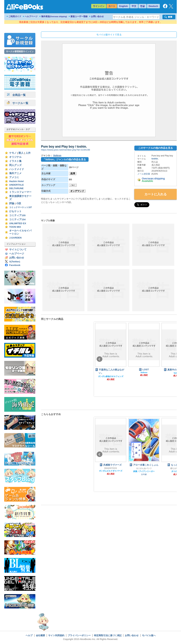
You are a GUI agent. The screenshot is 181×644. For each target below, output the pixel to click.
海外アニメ (15, 173)
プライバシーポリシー (79, 635)
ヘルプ (29, 635)
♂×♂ (73, 185)
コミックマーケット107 (21, 207)
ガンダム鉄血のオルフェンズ (111, 376)
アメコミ (14, 177)
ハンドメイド (17, 169)
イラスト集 (15, 161)
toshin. (155, 159)
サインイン (99, 6)
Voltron (57, 155)
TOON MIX (15, 227)
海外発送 (54, 16)
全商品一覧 (16, 95)
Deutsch (153, 6)
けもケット (15, 211)
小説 (19, 203)
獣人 (21, 153)
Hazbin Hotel (16, 181)
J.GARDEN (15, 238)
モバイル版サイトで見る (109, 35)
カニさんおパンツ (144, 468)
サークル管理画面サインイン (20, 51)
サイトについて (18, 250)
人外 (28, 153)
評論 (12, 203)
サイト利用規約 (56, 635)
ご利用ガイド (15, 16)
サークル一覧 (18, 103)
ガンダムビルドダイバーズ (111, 471)
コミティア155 (17, 215)
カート (112, 6)
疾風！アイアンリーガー (144, 471)
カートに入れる (156, 194)
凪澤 (73, 173)
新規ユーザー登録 (79, 16)
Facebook (15, 265)
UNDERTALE (17, 185)
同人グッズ (15, 165)
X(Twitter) (15, 262)
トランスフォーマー (20, 192)
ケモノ (13, 153)
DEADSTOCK (111, 468)
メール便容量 (144, 174)
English (123, 6)
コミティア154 (17, 219)
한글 (142, 6)
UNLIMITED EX (18, 223)
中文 (134, 6)
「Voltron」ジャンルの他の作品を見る (64, 159)
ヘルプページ (31, 16)
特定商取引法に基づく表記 (108, 635)
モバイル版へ (149, 635)
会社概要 (40, 635)
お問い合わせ (97, 16)
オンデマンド (77, 191)
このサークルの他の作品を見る (156, 148)
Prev (100, 359)
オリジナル (15, 157)
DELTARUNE (16, 188)
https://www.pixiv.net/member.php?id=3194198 (65, 150)
